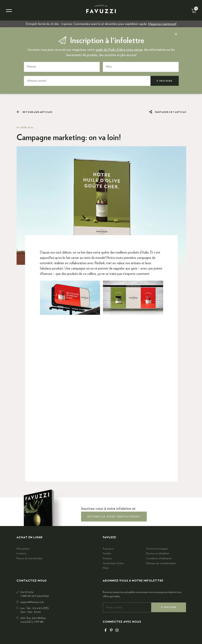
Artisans (107, 558)
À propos (108, 549)
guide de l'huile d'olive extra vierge (119, 50)
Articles (107, 553)
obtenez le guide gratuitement (114, 516)
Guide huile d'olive (113, 563)
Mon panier (23, 549)
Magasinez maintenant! (162, 24)
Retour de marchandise (29, 558)
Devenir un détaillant (158, 553)
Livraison (22, 553)
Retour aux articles (35, 112)
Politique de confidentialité (161, 563)
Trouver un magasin (157, 549)
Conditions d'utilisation (159, 558)
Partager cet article (168, 112)
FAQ (106, 568)
